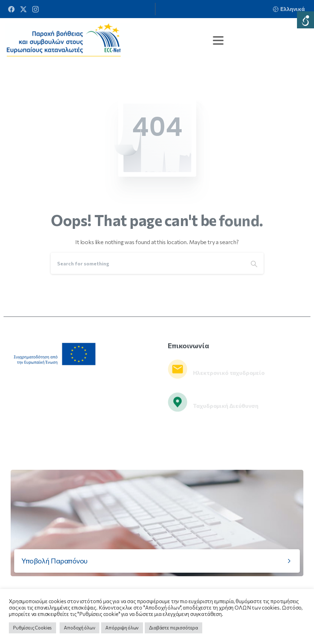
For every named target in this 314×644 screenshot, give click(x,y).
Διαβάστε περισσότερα (173, 628)
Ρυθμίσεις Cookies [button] (32, 628)
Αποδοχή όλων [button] (79, 628)
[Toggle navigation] (218, 40)
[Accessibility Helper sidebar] (305, 20)
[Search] (148, 263)
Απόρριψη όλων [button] (122, 628)
